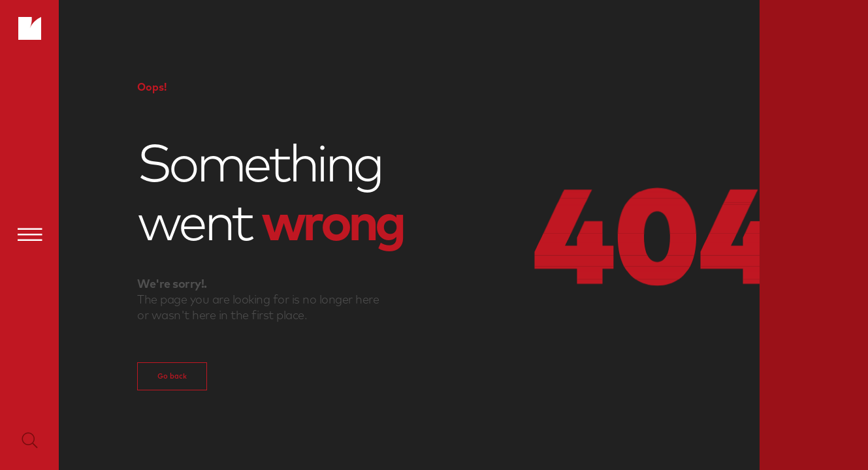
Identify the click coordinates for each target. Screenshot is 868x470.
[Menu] (29, 234)
